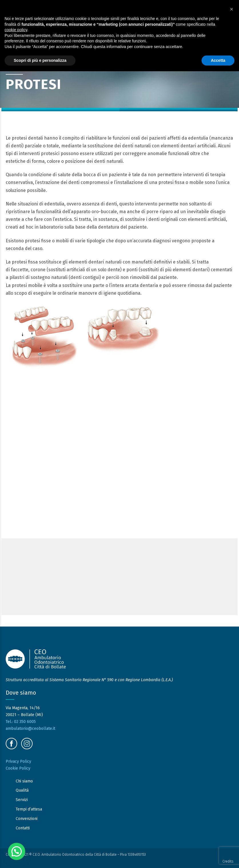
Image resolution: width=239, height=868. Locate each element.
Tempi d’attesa (29, 809)
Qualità (22, 791)
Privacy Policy (18, 761)
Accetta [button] (218, 60)
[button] (17, 851)
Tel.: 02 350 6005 (21, 722)
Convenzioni (27, 819)
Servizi (22, 800)
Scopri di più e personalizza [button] (40, 60)
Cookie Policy (18, 768)
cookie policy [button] (16, 30)
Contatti (23, 828)
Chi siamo (24, 781)
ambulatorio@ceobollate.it (30, 729)
